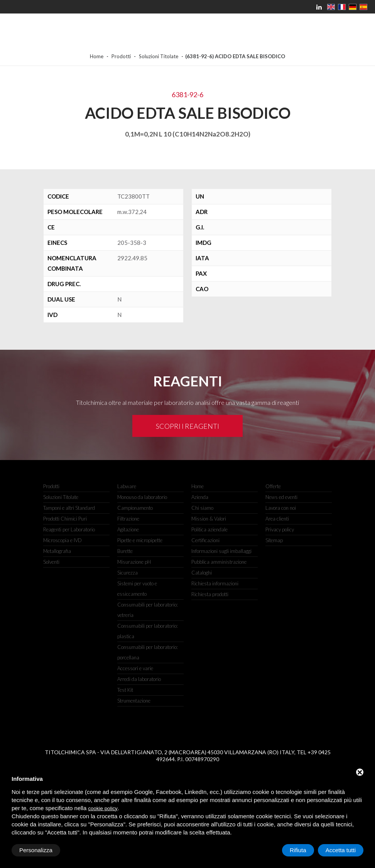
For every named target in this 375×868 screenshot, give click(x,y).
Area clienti (277, 519)
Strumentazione (134, 701)
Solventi (51, 562)
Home (97, 56)
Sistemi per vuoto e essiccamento (137, 589)
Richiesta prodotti (210, 594)
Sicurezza (128, 573)
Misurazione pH (134, 562)
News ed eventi (281, 497)
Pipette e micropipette (140, 540)
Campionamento (135, 508)
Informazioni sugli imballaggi (221, 551)
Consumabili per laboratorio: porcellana (148, 652)
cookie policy (103, 808)
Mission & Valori (209, 519)
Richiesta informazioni (215, 583)
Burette (125, 551)
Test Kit (125, 690)
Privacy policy (280, 529)
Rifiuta (298, 850)
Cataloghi (202, 573)
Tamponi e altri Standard (69, 508)
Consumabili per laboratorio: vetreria (148, 610)
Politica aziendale (209, 529)
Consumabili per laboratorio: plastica (148, 631)
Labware (127, 486)
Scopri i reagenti (187, 426)
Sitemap (274, 540)
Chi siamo (202, 508)
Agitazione (128, 529)
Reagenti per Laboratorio (69, 529)
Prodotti (121, 56)
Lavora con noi (281, 508)
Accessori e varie (135, 668)
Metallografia (57, 551)
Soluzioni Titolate (159, 56)
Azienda (200, 497)
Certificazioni (205, 540)
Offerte (273, 486)
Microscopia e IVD (62, 540)
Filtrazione (128, 519)
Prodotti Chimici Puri (65, 519)
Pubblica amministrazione (219, 562)
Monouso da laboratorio (142, 497)
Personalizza (36, 850)
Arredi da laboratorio (139, 679)
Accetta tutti (341, 850)
